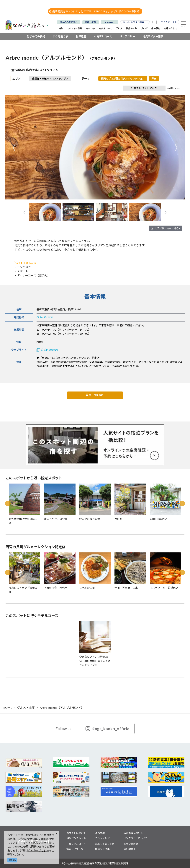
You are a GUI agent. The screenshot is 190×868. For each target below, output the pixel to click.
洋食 (154, 79)
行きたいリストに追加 (141, 88)
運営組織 (100, 833)
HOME (8, 708)
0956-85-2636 (45, 317)
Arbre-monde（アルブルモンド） (62, 708)
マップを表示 (95, 395)
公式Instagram (47, 350)
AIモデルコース (103, 36)
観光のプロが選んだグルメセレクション (123, 79)
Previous (14, 148)
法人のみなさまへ (69, 22)
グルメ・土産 (26, 708)
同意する (12, 860)
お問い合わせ (131, 844)
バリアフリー (127, 36)
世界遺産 (81, 36)
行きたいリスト (169, 22)
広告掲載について (133, 833)
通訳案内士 (130, 849)
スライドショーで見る (167, 228)
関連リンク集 (102, 849)
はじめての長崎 (36, 36)
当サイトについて (76, 833)
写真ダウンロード (76, 844)
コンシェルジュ (104, 838)
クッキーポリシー (39, 850)
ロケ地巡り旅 (60, 36)
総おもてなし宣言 (105, 844)
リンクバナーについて (136, 838)
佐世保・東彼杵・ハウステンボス (50, 79)
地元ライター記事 (153, 36)
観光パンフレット (76, 838)
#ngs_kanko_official (108, 729)
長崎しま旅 (91, 22)
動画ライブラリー (76, 849)
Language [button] (108, 22)
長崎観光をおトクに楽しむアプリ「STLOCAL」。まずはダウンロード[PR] (94, 11)
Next (176, 148)
